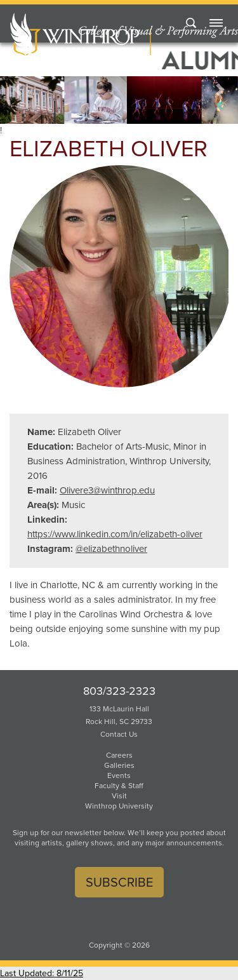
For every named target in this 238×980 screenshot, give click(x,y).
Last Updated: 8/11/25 (42, 973)
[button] (18, 90)
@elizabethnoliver (111, 549)
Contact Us (119, 734)
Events (119, 775)
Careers (119, 755)
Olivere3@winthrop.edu (107, 490)
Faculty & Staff (119, 786)
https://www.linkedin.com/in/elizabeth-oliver (115, 534)
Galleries (119, 765)
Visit (119, 796)
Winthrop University (119, 806)
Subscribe (119, 882)
